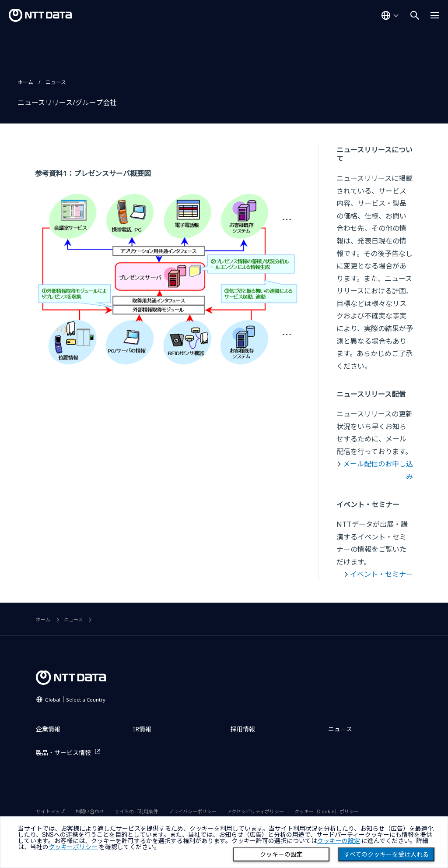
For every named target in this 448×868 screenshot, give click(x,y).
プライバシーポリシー (192, 811)
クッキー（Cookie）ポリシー (327, 811)
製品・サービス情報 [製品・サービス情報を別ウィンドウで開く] (63, 753)
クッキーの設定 (281, 854)
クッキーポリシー (73, 847)
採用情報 (243, 729)
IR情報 (142, 729)
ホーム (25, 82)
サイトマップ (50, 811)
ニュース (56, 82)
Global (75, 700)
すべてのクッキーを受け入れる (386, 854)
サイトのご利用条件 (136, 811)
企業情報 (48, 729)
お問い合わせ (90, 811)
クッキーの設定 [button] (339, 841)
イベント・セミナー (381, 574)
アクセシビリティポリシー (255, 811)
